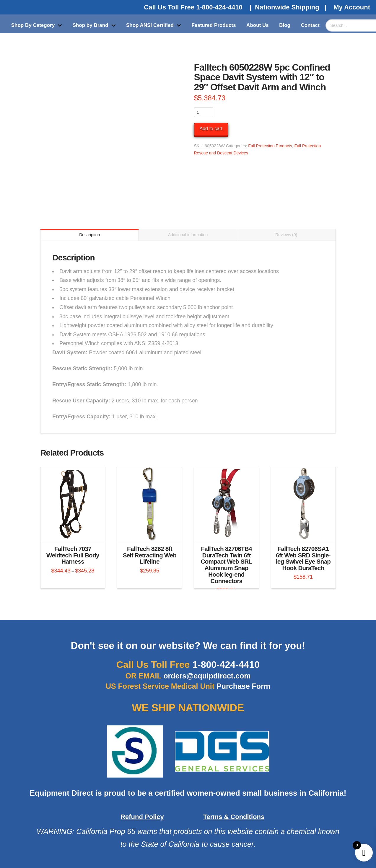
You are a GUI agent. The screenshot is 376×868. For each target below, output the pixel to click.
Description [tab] (89, 235)
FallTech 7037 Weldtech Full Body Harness (73, 555)
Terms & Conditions (234, 817)
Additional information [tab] (188, 235)
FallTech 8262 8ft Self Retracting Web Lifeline (150, 555)
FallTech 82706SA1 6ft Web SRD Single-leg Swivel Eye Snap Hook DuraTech (303, 558)
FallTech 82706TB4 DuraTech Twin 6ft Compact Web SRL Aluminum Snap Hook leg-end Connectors (226, 565)
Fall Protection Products (270, 146)
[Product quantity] (204, 112)
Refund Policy (142, 817)
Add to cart (211, 129)
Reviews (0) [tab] (286, 235)
